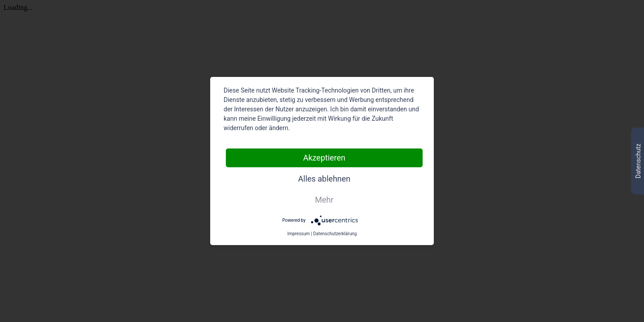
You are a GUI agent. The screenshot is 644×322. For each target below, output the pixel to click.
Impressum (298, 234)
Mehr (324, 200)
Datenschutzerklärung (335, 234)
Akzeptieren (324, 158)
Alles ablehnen (324, 179)
